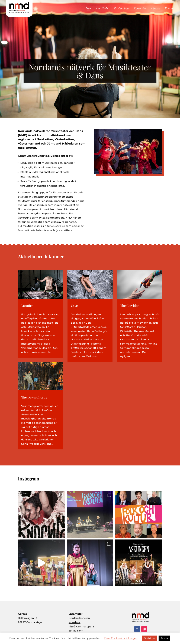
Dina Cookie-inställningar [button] (121, 638)
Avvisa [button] (164, 638)
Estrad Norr (76, 631)
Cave (74, 306)
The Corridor (130, 306)
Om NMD (103, 9)
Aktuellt (155, 9)
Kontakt (169, 9)
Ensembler (140, 9)
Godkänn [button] (149, 638)
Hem (89, 9)
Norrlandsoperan (79, 618)
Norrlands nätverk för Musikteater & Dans (90, 75)
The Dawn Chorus (34, 397)
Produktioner (122, 9)
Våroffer (27, 306)
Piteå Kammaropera (81, 627)
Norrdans (74, 622)
